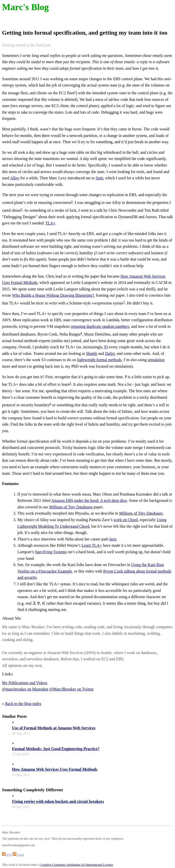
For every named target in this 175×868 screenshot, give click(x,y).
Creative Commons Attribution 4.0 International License (77, 865)
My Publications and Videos (25, 683)
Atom (19, 855)
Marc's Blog (25, 7)
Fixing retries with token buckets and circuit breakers (58, 801)
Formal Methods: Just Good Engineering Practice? (56, 749)
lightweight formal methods (100, 360)
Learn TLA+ (92, 545)
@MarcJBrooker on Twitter (71, 689)
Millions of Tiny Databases (71, 507)
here (113, 539)
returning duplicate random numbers (100, 326)
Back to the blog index (23, 704)
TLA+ (50, 223)
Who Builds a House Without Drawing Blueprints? (53, 295)
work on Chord (126, 520)
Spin (99, 178)
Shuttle (91, 353)
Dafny (110, 353)
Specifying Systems (51, 552)
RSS (7, 855)
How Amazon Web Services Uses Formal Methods (55, 769)
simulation (156, 360)
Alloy (15, 178)
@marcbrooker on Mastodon (25, 689)
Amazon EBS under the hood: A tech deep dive (89, 500)
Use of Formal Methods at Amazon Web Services (54, 728)
